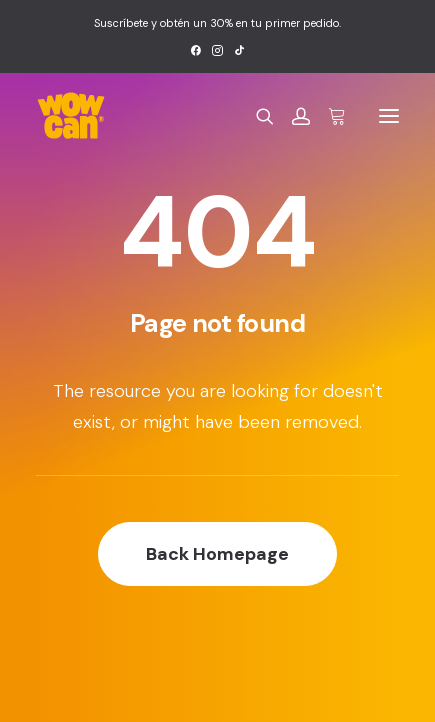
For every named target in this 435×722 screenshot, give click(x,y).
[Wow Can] (71, 116)
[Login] (292, 116)
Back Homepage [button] (217, 554)
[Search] (256, 116)
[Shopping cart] (328, 116)
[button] (195, 50)
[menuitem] (195, 50)
